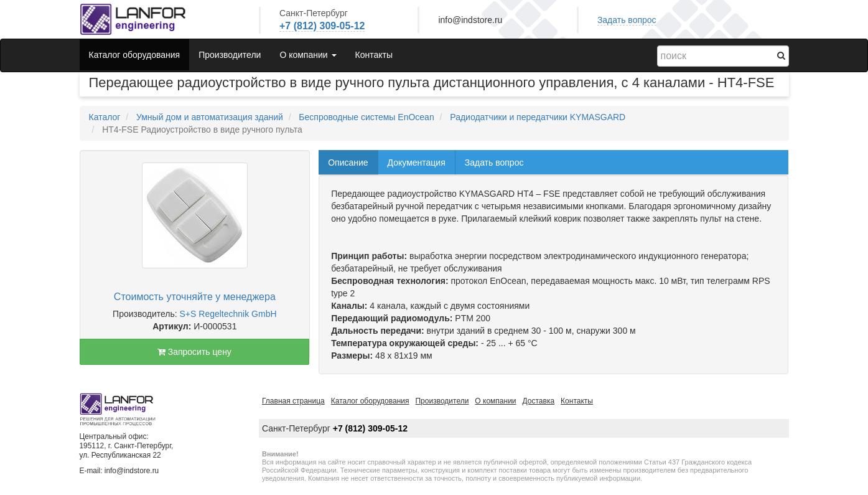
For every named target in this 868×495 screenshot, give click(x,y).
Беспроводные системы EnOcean (366, 117)
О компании (495, 401)
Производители (230, 55)
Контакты (374, 55)
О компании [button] (308, 55)
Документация (417, 163)
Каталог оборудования (135, 55)
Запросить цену (194, 352)
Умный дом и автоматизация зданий (210, 117)
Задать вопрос (627, 20)
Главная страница (293, 401)
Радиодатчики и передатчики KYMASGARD (538, 117)
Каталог (105, 117)
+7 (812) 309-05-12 (322, 26)
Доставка (539, 401)
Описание (348, 163)
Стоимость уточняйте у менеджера (195, 297)
